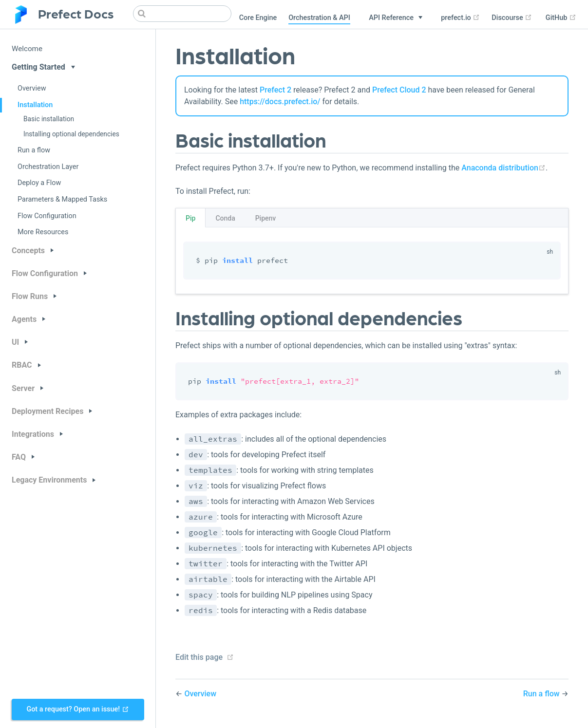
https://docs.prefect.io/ (280, 102)
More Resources (43, 232)
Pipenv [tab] (266, 218)
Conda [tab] (225, 218)
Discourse (512, 18)
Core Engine (258, 18)
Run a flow (34, 150)
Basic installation (49, 119)
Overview (32, 88)
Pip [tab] (190, 218)
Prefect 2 (275, 90)
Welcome (27, 49)
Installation (35, 105)
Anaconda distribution (503, 168)
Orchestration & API (319, 18)
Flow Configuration (47, 216)
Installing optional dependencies (71, 134)
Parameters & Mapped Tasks (62, 199)
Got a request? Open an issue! (77, 709)
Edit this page (199, 657)
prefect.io (460, 18)
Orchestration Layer (48, 167)
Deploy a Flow (39, 183)
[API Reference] (396, 18)
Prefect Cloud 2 (399, 90)
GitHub (561, 18)
